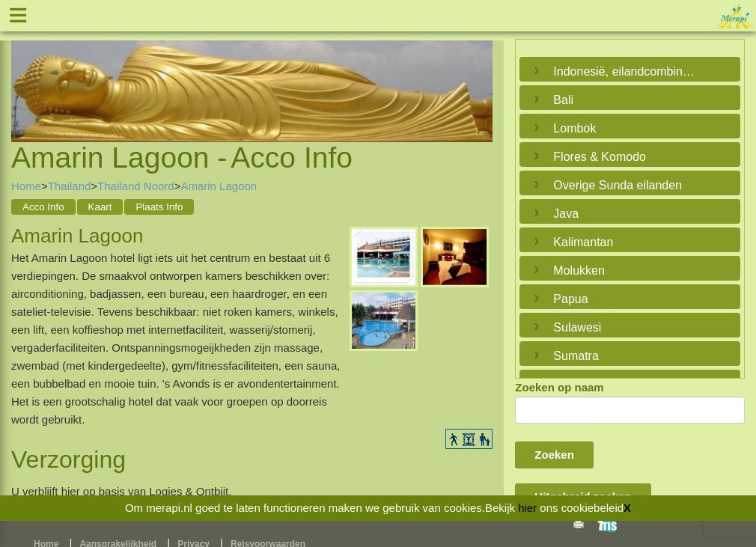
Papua (570, 299)
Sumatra (576, 356)
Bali (563, 100)
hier (527, 508)
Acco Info (43, 207)
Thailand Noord (136, 186)
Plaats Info (159, 207)
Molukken (579, 271)
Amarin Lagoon (219, 186)
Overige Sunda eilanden (618, 185)
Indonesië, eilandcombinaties (626, 71)
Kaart (100, 207)
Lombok (574, 128)
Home (26, 186)
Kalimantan (583, 242)
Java (566, 214)
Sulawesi (577, 327)
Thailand (70, 186)
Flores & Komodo (600, 157)
